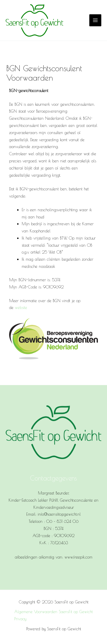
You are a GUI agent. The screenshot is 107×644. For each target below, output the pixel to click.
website (21, 307)
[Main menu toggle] (95, 20)
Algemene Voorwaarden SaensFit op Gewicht (53, 612)
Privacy (20, 619)
